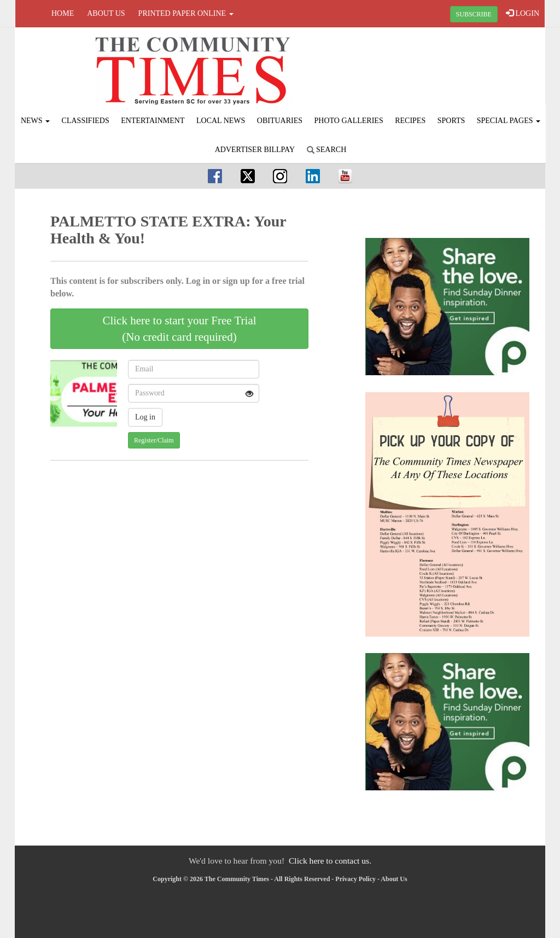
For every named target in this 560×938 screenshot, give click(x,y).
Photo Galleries (349, 121)
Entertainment (153, 121)
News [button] (35, 121)
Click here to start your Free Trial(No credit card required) (179, 329)
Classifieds (86, 121)
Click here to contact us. (330, 861)
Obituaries (280, 121)
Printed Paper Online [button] (186, 13)
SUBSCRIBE (474, 14)
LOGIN (523, 13)
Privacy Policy (355, 879)
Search (327, 150)
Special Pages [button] (509, 121)
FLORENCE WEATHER (456, 68)
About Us (106, 13)
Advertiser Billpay (255, 150)
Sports (451, 121)
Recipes (410, 121)
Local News (221, 121)
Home (63, 13)
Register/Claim (154, 440)
